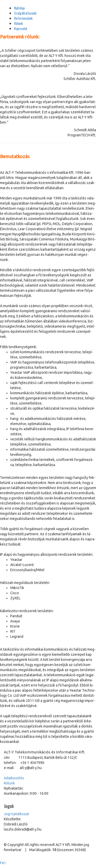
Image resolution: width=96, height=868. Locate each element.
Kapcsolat (21, 28)
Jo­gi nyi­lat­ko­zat (16, 814)
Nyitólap (19, 8)
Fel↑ (3, 863)
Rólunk (18, 23)
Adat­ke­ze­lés (14, 778)
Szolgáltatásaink (25, 13)
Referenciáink (23, 18)
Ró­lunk (9, 783)
